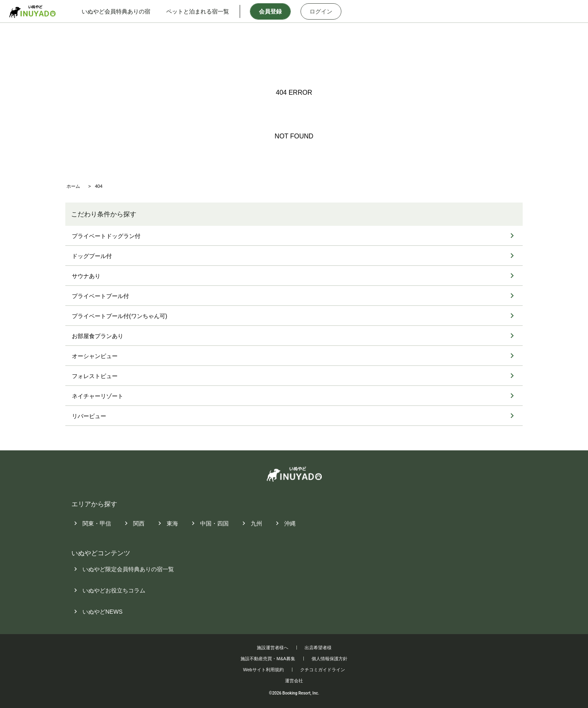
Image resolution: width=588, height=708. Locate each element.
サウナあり (86, 276)
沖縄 (290, 523)
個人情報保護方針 (330, 659)
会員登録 (278, 11)
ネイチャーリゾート (98, 396)
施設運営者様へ (273, 648)
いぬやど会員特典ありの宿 (124, 11)
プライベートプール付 (100, 296)
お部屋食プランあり (98, 336)
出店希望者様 (318, 648)
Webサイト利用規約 (263, 670)
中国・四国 (214, 523)
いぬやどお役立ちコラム (114, 591)
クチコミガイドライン (323, 670)
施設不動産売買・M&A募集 (268, 659)
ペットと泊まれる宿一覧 (205, 11)
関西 (139, 523)
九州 (256, 523)
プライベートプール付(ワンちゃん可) (119, 316)
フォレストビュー (95, 376)
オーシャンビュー (95, 356)
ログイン (328, 11)
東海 (172, 523)
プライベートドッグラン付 (106, 236)
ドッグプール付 (92, 256)
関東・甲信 (97, 523)
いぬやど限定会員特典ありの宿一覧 (128, 570)
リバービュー (89, 416)
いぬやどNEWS (102, 612)
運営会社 (294, 681)
